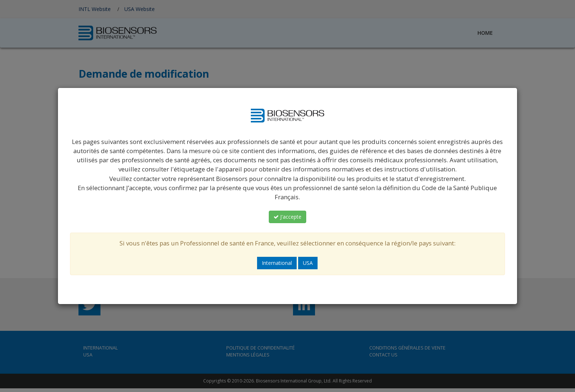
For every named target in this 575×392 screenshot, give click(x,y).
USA (308, 263)
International (277, 263)
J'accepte (287, 217)
